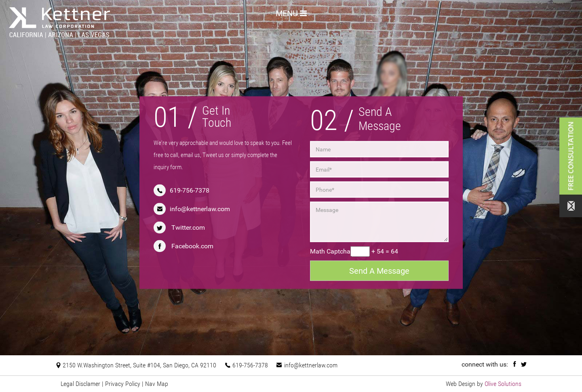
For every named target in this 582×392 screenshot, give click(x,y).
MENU (291, 13)
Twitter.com (188, 227)
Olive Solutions (503, 384)
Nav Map (157, 384)
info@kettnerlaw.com (200, 209)
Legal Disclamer (80, 384)
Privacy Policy (123, 384)
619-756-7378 (190, 190)
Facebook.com (192, 246)
